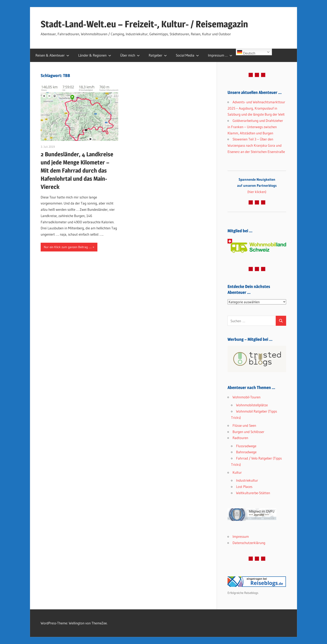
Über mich (130, 55)
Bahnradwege (246, 452)
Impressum (241, 536)
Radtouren (240, 438)
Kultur (237, 472)
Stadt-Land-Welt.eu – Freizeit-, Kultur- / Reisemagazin (144, 24)
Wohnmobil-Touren (247, 397)
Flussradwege (246, 446)
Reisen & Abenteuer (52, 55)
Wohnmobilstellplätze (252, 405)
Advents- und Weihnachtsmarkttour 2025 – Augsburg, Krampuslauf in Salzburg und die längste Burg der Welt (256, 108)
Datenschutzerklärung (249, 543)
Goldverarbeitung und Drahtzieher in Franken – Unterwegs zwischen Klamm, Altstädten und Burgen (255, 127)
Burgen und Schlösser (248, 432)
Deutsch (246, 52)
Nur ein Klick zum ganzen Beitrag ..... (68, 247)
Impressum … (220, 55)
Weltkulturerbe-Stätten (253, 493)
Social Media (187, 55)
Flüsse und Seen (244, 425)
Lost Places (244, 487)
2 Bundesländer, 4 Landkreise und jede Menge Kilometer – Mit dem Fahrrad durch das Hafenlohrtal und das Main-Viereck (77, 171)
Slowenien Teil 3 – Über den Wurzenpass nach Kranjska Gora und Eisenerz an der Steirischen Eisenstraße (256, 145)
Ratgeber (158, 55)
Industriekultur (247, 480)
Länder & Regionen (95, 55)
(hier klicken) (257, 186)
